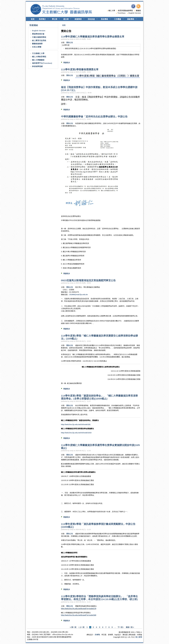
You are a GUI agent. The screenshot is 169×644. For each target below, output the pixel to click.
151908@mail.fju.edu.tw (79, 295)
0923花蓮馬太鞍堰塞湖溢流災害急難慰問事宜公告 (88, 280)
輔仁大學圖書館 (38, 60)
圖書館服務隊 (37, 44)
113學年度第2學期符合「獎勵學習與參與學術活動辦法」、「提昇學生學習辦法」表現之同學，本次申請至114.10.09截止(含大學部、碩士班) (100, 598)
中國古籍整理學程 (39, 37)
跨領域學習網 (37, 66)
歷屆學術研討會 (38, 34)
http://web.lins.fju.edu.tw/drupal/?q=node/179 (79, 609)
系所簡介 (43, 19)
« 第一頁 (73, 627)
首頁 (33, 19)
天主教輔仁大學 (38, 53)
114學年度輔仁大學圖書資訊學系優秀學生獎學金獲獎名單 (93, 37)
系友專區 (105, 19)
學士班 (55, 19)
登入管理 (139, 637)
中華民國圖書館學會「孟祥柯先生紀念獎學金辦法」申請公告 (94, 117)
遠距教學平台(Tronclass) (42, 63)
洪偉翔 (97, 635)
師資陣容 (78, 19)
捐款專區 (131, 19)
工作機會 (118, 19)
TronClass (121, 13)
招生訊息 (92, 19)
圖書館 (138, 11)
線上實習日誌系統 (39, 40)
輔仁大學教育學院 (39, 57)
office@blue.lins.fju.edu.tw (63, 634)
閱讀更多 (67, 63)
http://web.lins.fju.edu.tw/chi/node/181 (76, 424)
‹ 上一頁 (82, 627)
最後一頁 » (130, 627)
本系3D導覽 (37, 47)
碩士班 (66, 19)
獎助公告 (70, 42)
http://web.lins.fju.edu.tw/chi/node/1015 (76, 433)
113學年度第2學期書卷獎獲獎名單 (80, 69)
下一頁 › (121, 627)
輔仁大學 (112, 11)
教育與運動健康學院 (125, 11)
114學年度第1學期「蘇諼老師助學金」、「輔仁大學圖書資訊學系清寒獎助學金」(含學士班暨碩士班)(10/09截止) (100, 397)
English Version (135, 13)
